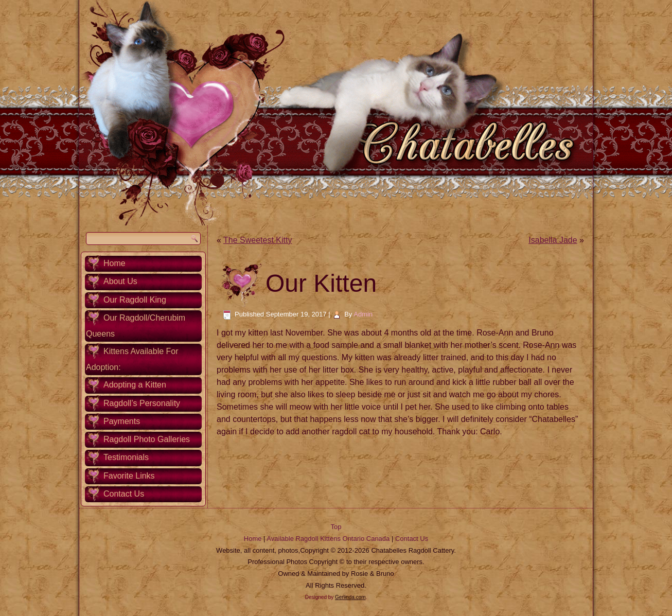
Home (114, 263)
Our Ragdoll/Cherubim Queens (136, 326)
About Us (120, 281)
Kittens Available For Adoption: (132, 359)
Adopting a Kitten (135, 385)
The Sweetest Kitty (258, 240)
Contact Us (124, 494)
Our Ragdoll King (135, 300)
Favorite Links (129, 476)
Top (336, 527)
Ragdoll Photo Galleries (147, 439)
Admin (363, 314)
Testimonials (126, 457)
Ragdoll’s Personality (142, 403)
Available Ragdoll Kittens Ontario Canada (328, 539)
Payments (122, 421)
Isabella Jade (553, 240)
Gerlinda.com (350, 597)
